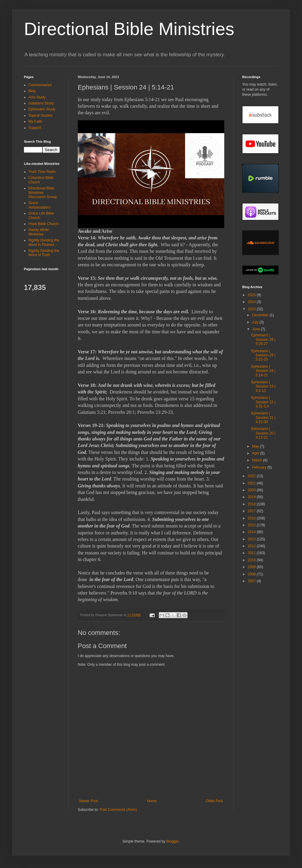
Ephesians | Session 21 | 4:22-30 (263, 418)
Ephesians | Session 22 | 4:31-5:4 (263, 402)
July (256, 322)
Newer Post (89, 801)
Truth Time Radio (42, 172)
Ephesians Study (42, 109)
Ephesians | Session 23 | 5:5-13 (263, 386)
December (261, 315)
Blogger (172, 841)
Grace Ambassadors (39, 205)
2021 (252, 483)
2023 (252, 309)
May (256, 446)
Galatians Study (41, 103)
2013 (252, 539)
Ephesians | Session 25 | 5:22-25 (263, 355)
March (258, 460)
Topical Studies (41, 115)
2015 (252, 525)
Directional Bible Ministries (129, 29)
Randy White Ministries (39, 232)
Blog (32, 91)
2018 (252, 504)
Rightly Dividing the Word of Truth (44, 253)
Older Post (214, 801)
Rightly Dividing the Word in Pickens (44, 242)
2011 (252, 553)
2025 (252, 295)
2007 (252, 581)
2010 (252, 560)
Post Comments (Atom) (118, 810)
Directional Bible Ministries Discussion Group (43, 193)
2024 (252, 302)
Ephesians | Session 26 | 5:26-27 (263, 339)
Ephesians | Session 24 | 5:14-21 (263, 371)
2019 (252, 497)
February (260, 467)
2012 (252, 546)
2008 (252, 574)
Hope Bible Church (44, 224)
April (256, 453)
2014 (252, 532)
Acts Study (37, 97)
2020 (252, 490)
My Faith (35, 121)
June (256, 329)
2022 (252, 476)
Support (35, 128)
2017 (252, 511)
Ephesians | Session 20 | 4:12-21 (263, 433)
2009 (252, 567)
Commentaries (40, 85)
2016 (252, 518)
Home (152, 801)
